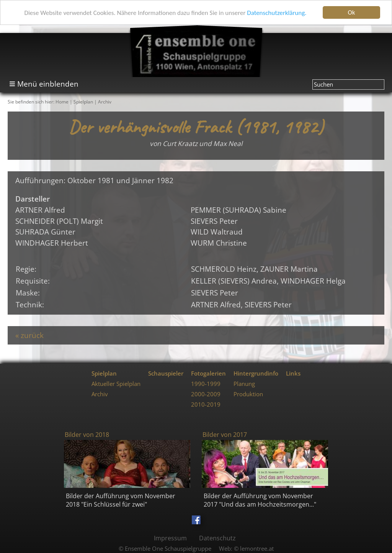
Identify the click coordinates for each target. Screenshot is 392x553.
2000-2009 (206, 394)
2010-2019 (206, 404)
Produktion (248, 394)
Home (62, 102)
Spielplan (83, 102)
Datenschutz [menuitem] (217, 538)
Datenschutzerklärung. (277, 13)
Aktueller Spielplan (116, 384)
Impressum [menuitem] (170, 538)
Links (293, 373)
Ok (352, 12)
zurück (32, 335)
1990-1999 (206, 384)
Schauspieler (166, 373)
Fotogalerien (208, 373)
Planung (244, 384)
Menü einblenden (48, 84)
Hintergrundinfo (256, 373)
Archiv (105, 102)
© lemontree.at (254, 549)
